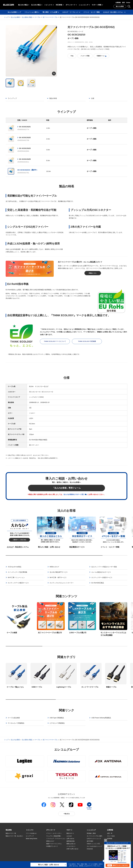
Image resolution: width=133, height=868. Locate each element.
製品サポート (70, 833)
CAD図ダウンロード (52, 846)
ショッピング (84, 5)
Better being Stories (32, 839)
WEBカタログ (50, 841)
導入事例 (8, 846)
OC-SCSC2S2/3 (25, 148)
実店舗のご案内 (91, 833)
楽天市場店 (90, 841)
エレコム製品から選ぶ (32, 849)
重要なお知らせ (71, 844)
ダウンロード (70, 5)
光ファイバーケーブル (50, 17)
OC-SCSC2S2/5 (25, 159)
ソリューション (10, 844)
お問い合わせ (70, 839)
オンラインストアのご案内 (94, 836)
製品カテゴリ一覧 (11, 833)
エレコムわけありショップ (94, 846)
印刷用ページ (102, 56)
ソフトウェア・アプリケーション (56, 839)
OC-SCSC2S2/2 (25, 137)
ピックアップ (30, 836)
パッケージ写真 (85, 56)
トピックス (48, 5)
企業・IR (110, 833)
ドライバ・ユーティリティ (54, 833)
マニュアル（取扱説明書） (54, 836)
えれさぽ (69, 836)
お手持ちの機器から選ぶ (33, 846)
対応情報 (59, 5)
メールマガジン (71, 846)
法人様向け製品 (27, 17)
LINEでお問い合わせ (72, 849)
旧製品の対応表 (30, 854)
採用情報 (110, 839)
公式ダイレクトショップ (94, 839)
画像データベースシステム (54, 844)
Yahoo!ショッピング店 (93, 844)
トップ (6, 17)
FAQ (72, 56)
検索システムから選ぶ (32, 852)
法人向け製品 (36, 5)
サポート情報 (97, 5)
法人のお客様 (15, 17)
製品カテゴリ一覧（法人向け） (15, 836)
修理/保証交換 (71, 841)
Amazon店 (90, 849)
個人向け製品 (23, 5)
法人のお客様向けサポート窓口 (74, 494)
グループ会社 (111, 836)
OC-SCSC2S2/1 (25, 127)
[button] (30, 830)
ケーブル (37, 17)
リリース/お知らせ (31, 833)
